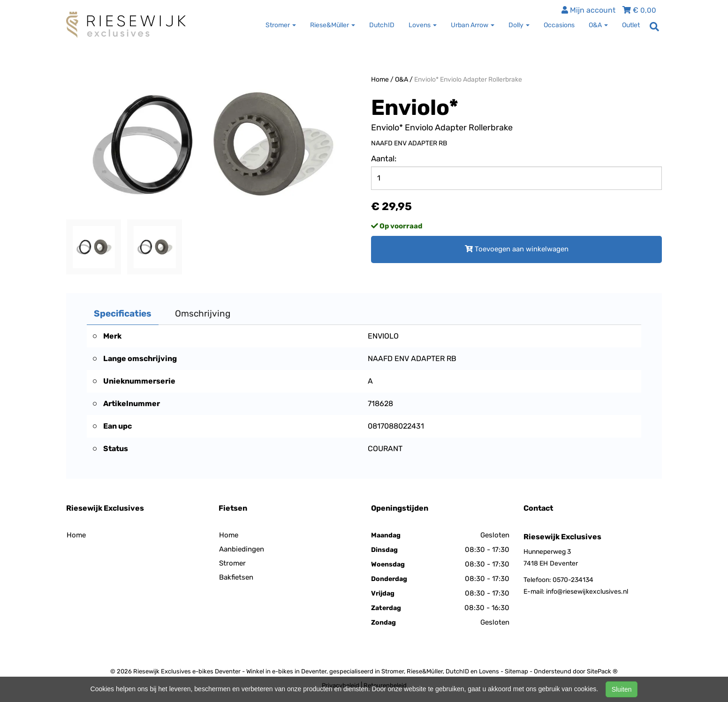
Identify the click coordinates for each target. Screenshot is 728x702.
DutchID (382, 25)
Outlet (631, 25)
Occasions (559, 25)
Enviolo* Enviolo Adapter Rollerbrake (468, 79)
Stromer (232, 563)
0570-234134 (573, 580)
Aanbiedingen (242, 549)
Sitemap (516, 671)
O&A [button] (598, 25)
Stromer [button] (281, 25)
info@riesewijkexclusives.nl (587, 592)
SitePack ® (602, 671)
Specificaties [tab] (123, 313)
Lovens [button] (423, 25)
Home (380, 79)
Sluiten (622, 689)
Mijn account (588, 10)
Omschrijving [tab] (203, 313)
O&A (402, 79)
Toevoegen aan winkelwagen (517, 249)
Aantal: (384, 159)
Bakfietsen (236, 577)
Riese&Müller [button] (333, 25)
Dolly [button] (519, 25)
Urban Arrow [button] (473, 25)
